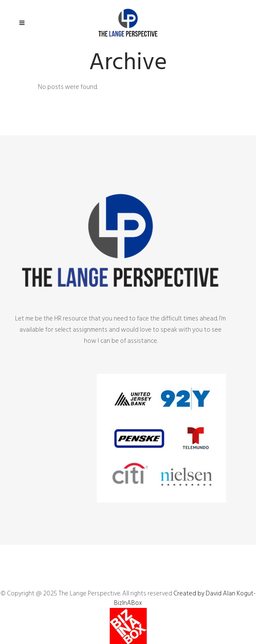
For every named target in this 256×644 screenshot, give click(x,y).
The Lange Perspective (89, 594)
